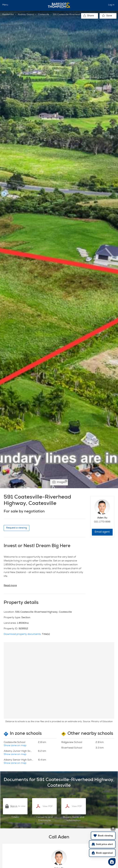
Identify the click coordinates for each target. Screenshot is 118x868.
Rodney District (26, 15)
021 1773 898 (102, 522)
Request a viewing (17, 528)
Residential (8, 15)
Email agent (102, 532)
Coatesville (44, 15)
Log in (111, 5)
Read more (10, 586)
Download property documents (22, 634)
